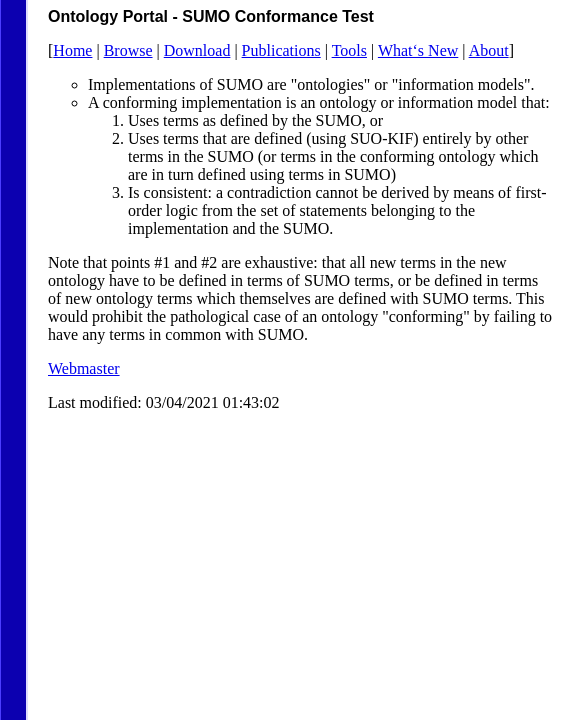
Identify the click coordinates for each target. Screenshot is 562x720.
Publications (281, 50)
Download (197, 50)
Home (72, 50)
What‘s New (418, 50)
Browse (128, 50)
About (489, 50)
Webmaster (84, 368)
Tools (349, 50)
